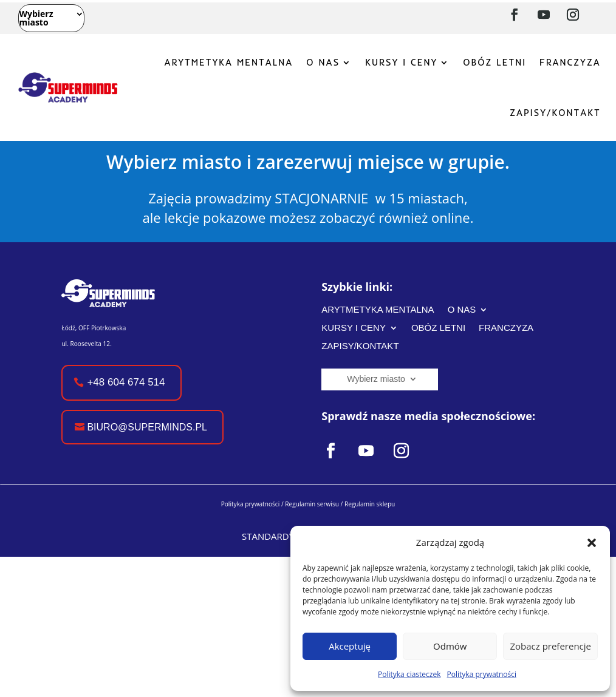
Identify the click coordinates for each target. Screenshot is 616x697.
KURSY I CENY (401, 62)
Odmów (450, 646)
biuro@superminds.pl (147, 427)
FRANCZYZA (570, 62)
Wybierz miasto (36, 19)
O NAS (323, 62)
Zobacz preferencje (550, 646)
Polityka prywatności (482, 674)
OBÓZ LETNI (495, 62)
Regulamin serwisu (312, 504)
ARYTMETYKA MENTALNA (228, 62)
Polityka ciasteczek (409, 674)
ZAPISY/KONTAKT (555, 113)
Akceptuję (350, 646)
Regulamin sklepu (370, 504)
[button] (592, 543)
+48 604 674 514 (126, 382)
